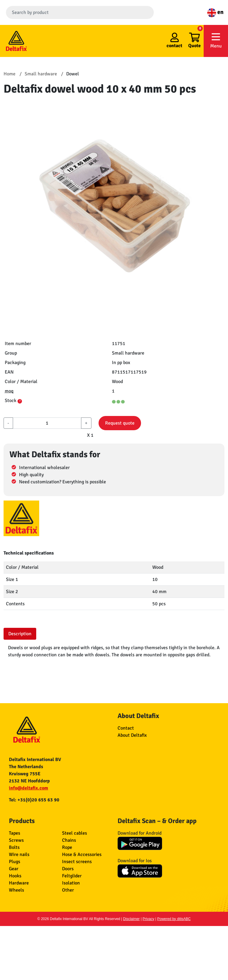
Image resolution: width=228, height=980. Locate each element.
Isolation (71, 883)
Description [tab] (20, 634)
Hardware (19, 883)
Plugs (15, 862)
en (215, 12)
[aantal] (47, 423)
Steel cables (75, 833)
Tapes (15, 833)
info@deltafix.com (28, 788)
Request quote (120, 423)
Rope (67, 847)
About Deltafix (132, 735)
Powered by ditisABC (174, 919)
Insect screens (77, 862)
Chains (69, 840)
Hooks (15, 876)
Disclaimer (132, 919)
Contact (126, 728)
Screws (16, 840)
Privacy (148, 919)
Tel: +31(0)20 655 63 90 (34, 800)
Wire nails (19, 854)
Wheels (16, 890)
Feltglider (72, 876)
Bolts (14, 847)
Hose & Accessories (82, 854)
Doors (68, 869)
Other (68, 890)
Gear (14, 869)
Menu (216, 40)
